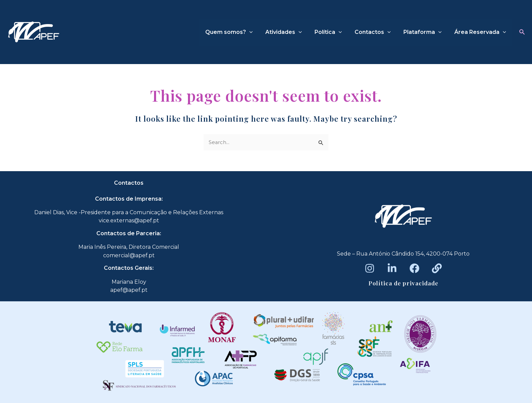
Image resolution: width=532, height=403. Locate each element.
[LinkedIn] (392, 268)
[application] (259, 32)
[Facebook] (414, 268)
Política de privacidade (403, 283)
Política (334, 32)
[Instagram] (370, 268)
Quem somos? (239, 32)
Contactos (377, 32)
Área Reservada (481, 32)
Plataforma (425, 32)
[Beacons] (437, 268)
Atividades (292, 32)
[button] (522, 32)
